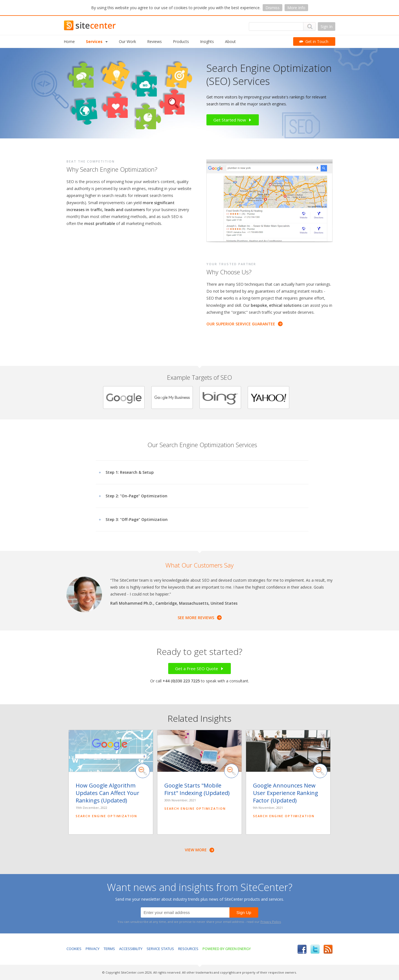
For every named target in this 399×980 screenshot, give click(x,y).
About (230, 41)
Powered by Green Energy (227, 949)
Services (97, 41)
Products (181, 41)
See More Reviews (200, 618)
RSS (328, 949)
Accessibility (131, 949)
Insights (207, 41)
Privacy (93, 949)
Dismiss (273, 8)
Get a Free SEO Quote (199, 668)
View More (199, 850)
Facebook (302, 949)
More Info (296, 8)
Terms (109, 949)
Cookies (74, 949)
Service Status (160, 949)
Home (69, 41)
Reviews (154, 41)
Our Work (127, 41)
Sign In (327, 26)
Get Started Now (233, 120)
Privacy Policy (271, 922)
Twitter (315, 949)
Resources (188, 949)
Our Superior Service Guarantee (245, 324)
